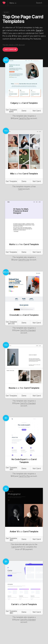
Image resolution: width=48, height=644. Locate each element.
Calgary (14, 103)
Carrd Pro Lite (24, 260)
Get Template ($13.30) (11, 323)
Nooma (12, 388)
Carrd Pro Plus (24, 118)
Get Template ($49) (11, 111)
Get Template (11, 181)
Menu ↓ (13, 3)
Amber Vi (14, 531)
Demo (24, 111)
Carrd (39, 30)
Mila (12, 174)
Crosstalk (14, 315)
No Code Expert (19, 459)
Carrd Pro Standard (28, 330)
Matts (12, 244)
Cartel (14, 604)
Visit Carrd (10, 49)
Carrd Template (30, 103)
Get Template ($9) (11, 468)
